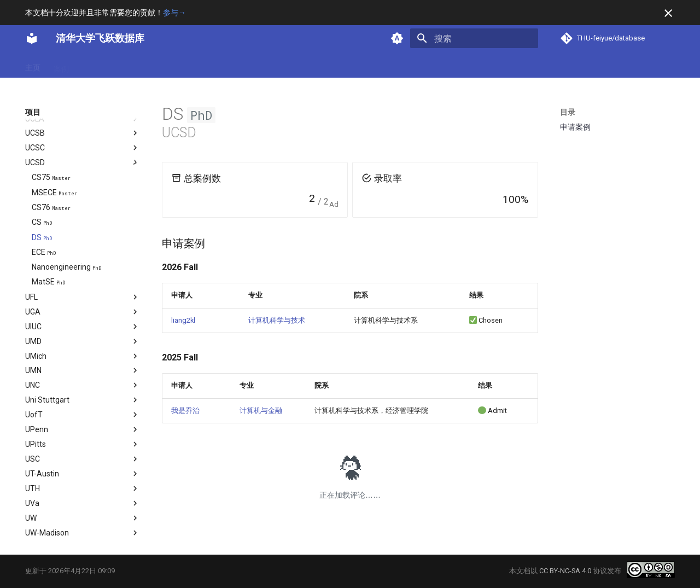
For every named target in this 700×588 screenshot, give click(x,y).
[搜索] (474, 38)
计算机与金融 (261, 411)
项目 (147, 65)
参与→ (174, 13)
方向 (118, 65)
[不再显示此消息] (668, 13)
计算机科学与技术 (277, 320)
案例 (61, 65)
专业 (90, 65)
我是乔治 (185, 411)
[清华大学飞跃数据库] (32, 38)
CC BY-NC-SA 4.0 (565, 571)
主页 (33, 65)
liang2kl (183, 320)
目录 (568, 112)
